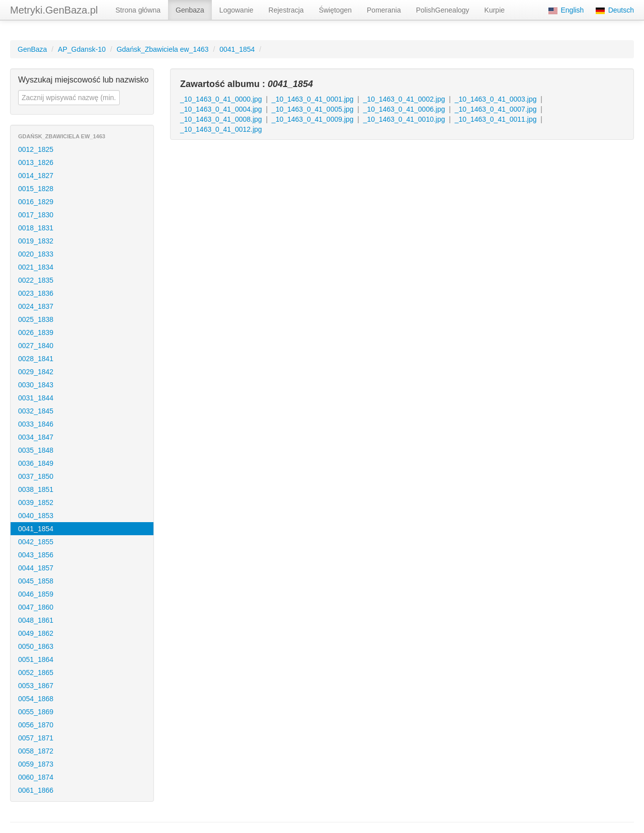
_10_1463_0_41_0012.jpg (221, 129)
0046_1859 (36, 594)
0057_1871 (36, 738)
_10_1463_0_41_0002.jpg (404, 99)
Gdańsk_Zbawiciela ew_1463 (163, 49)
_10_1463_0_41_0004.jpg (221, 109)
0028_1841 (36, 359)
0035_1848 (36, 450)
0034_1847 (36, 437)
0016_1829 (36, 202)
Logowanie (236, 10)
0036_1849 (36, 463)
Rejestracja (286, 10)
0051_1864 (36, 659)
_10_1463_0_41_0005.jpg (313, 109)
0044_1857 (36, 568)
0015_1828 (36, 189)
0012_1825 (36, 149)
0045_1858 (36, 581)
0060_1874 (36, 777)
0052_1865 (36, 673)
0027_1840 (36, 346)
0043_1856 (36, 555)
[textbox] (69, 98)
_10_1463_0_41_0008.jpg (221, 119)
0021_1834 (36, 267)
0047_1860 (36, 607)
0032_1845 (36, 411)
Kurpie (495, 10)
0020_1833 (36, 254)
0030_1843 (36, 385)
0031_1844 (36, 398)
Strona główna (138, 10)
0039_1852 (36, 503)
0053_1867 (36, 686)
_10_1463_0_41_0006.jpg (404, 109)
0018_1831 (36, 228)
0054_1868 (36, 699)
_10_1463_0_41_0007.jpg (496, 109)
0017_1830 (36, 215)
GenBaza (32, 49)
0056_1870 (36, 725)
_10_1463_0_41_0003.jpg (496, 99)
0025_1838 (36, 319)
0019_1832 (36, 241)
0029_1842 (36, 372)
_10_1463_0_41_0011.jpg (496, 119)
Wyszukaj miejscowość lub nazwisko (84, 80)
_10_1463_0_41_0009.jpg (313, 119)
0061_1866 (36, 790)
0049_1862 (36, 633)
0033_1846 (36, 424)
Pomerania (384, 10)
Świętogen (335, 10)
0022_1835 (36, 280)
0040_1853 (36, 516)
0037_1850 (36, 476)
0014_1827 (36, 176)
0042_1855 (36, 542)
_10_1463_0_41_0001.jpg (313, 99)
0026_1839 (36, 332)
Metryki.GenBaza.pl (54, 10)
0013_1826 (36, 162)
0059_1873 (36, 764)
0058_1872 (36, 751)
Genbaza (190, 10)
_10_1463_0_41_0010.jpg (404, 119)
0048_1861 (36, 620)
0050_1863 (36, 646)
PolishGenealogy (443, 10)
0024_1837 (36, 306)
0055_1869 (36, 712)
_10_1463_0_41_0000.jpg (221, 99)
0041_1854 (237, 49)
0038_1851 (36, 489)
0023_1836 (36, 293)
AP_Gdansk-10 (82, 49)
